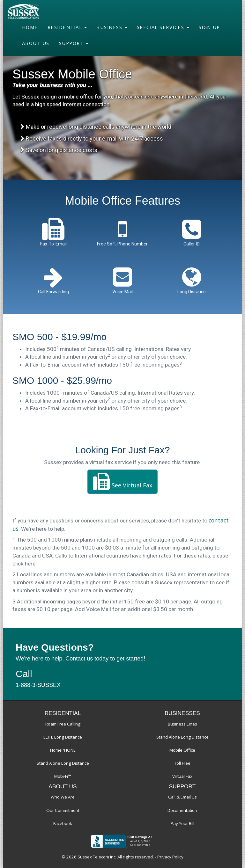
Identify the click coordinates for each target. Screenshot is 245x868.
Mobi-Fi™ (63, 776)
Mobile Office (182, 750)
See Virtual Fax (122, 482)
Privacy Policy (170, 857)
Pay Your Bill (182, 823)
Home (30, 27)
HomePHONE (63, 750)
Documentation (182, 810)
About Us (36, 43)
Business (112, 27)
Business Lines (182, 724)
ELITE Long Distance (63, 737)
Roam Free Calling (63, 724)
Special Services (163, 27)
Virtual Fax (182, 776)
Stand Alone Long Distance (63, 763)
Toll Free (182, 763)
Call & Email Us (182, 797)
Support (74, 43)
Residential (67, 27)
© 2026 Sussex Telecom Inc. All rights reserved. (108, 857)
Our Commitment (63, 810)
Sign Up (209, 27)
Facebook (63, 823)
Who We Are (63, 797)
